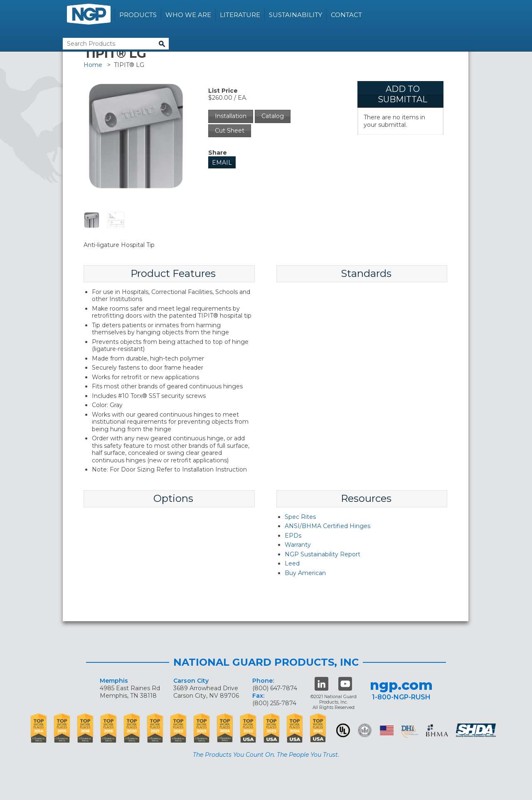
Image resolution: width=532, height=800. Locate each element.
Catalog (273, 116)
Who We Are (188, 15)
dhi (410, 732)
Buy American (305, 573)
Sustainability (296, 15)
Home (93, 65)
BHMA (437, 730)
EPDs (293, 536)
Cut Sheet (230, 131)
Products (138, 15)
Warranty (298, 545)
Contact (346, 15)
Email (222, 163)
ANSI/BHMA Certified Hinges (328, 526)
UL (343, 730)
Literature (240, 15)
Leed (292, 563)
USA (387, 730)
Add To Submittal (403, 94)
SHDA (477, 730)
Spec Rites (300, 517)
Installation (231, 116)
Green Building (365, 730)
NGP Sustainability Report (323, 554)
